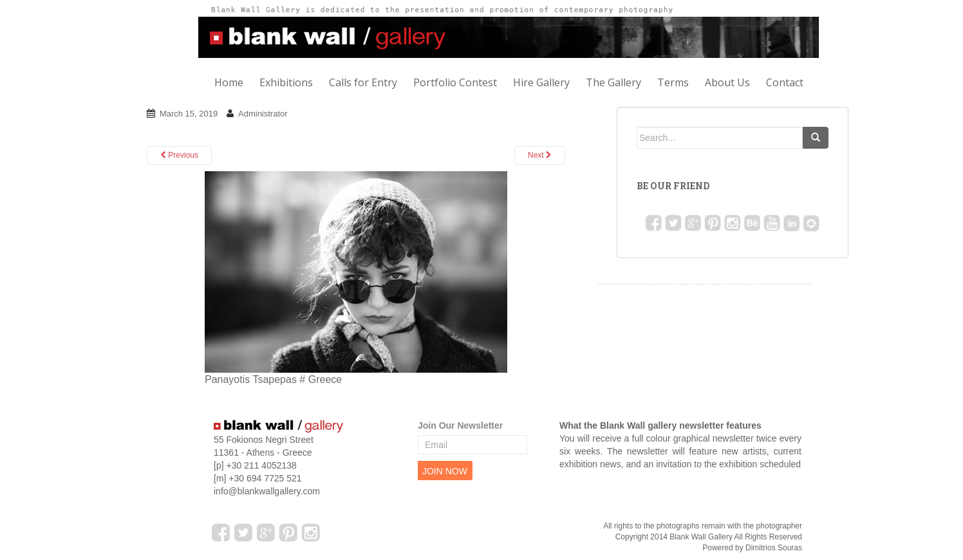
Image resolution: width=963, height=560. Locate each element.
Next (540, 155)
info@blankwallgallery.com (267, 491)
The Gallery (613, 82)
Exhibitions (286, 82)
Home (229, 82)
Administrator (263, 114)
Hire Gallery (541, 82)
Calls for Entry (363, 82)
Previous (179, 155)
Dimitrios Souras (774, 548)
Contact (785, 82)
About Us (727, 82)
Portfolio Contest (455, 82)
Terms (673, 82)
